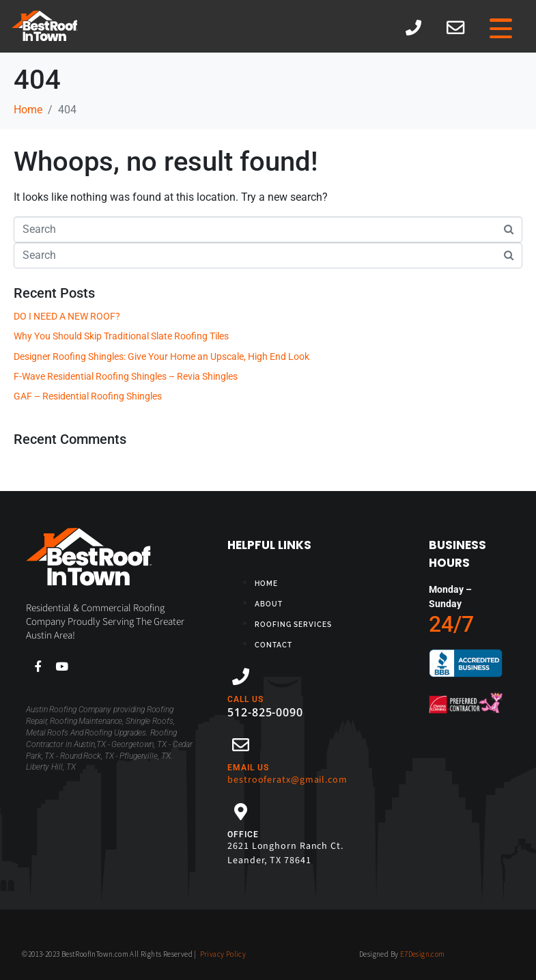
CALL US (245, 699)
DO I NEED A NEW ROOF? (67, 316)
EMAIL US (248, 768)
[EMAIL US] (241, 745)
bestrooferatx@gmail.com (287, 780)
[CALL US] (241, 676)
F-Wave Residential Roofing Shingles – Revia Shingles (126, 376)
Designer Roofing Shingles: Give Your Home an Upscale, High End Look (161, 356)
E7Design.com (423, 954)
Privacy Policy (223, 954)
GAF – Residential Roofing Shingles (88, 396)
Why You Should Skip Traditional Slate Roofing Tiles (121, 336)
